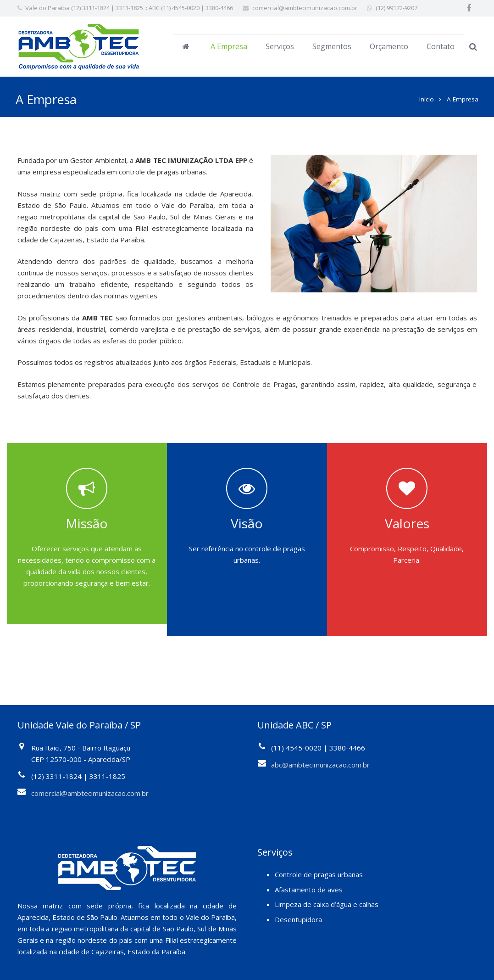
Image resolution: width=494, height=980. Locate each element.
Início (425, 94)
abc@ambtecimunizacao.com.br (320, 760)
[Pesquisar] (473, 47)
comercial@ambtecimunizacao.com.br (305, 8)
